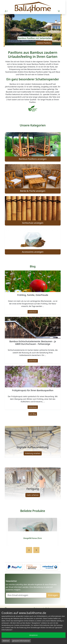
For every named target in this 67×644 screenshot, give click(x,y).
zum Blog (33, 414)
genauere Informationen (21, 641)
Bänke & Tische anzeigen (33, 191)
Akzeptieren (33, 635)
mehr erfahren (33, 495)
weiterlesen (33, 312)
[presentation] (29, 550)
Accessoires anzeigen (33, 252)
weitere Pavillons (44, 43)
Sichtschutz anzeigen (33, 223)
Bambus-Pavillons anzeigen (33, 159)
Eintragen (53, 595)
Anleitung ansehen (33, 453)
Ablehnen (6, 641)
